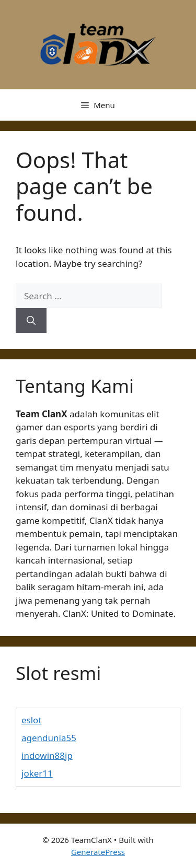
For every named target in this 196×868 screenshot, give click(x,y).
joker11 (37, 773)
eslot (32, 720)
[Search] (31, 321)
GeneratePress (98, 852)
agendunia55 (49, 738)
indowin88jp (47, 755)
